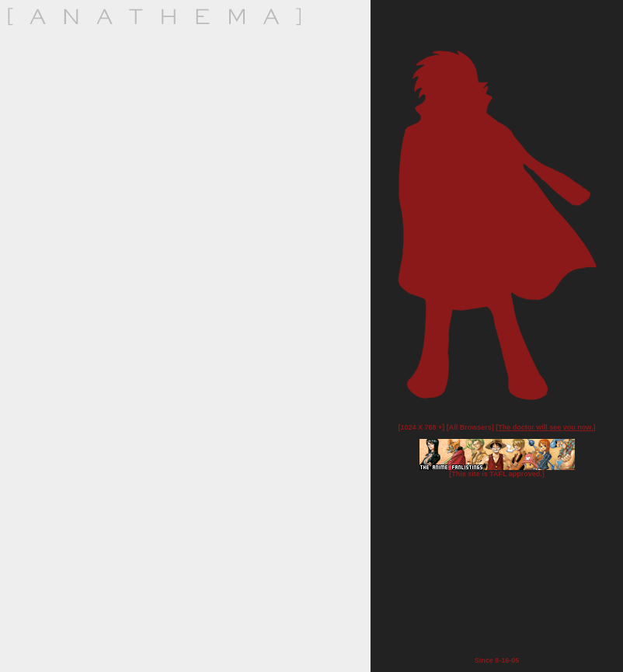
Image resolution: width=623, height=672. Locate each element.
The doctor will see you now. (545, 427)
